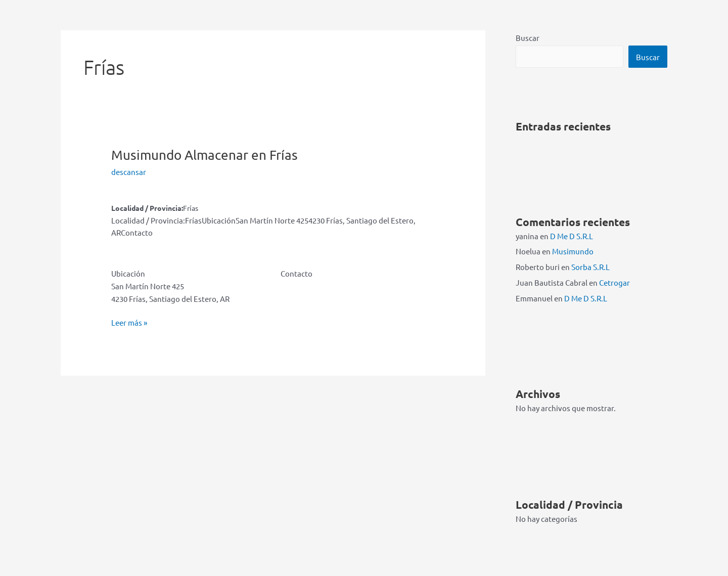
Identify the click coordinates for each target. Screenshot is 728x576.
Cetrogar (615, 282)
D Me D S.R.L (572, 236)
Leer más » (129, 323)
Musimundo (204, 155)
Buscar (528, 38)
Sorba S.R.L (590, 267)
